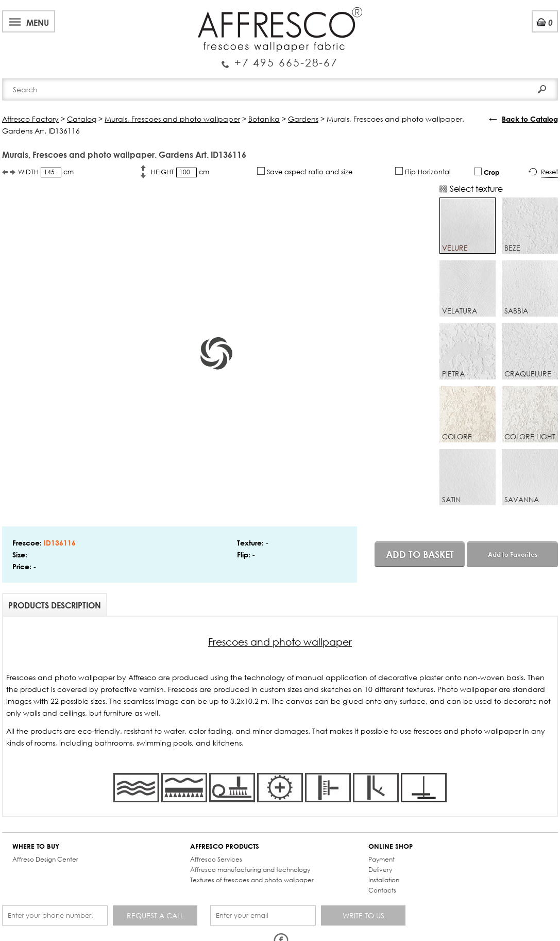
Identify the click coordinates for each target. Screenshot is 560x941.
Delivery (380, 870)
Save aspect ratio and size (305, 172)
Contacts (382, 890)
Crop (487, 172)
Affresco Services (216, 859)
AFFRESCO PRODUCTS (225, 846)
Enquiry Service (280, 58)
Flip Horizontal (423, 172)
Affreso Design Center (45, 859)
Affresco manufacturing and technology (250, 870)
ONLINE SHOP (391, 846)
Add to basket (420, 554)
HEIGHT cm (180, 172)
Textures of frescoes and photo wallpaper (252, 880)
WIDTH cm (46, 172)
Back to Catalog (530, 119)
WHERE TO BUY (36, 846)
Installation (384, 880)
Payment (381, 859)
